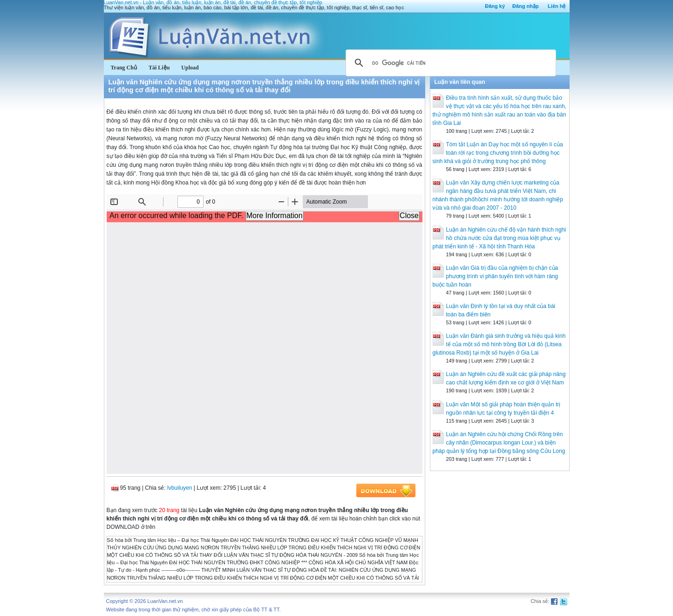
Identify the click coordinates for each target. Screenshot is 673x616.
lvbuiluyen (180, 488)
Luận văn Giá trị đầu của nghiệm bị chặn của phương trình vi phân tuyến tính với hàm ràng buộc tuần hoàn (496, 276)
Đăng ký (495, 6)
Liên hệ (557, 6)
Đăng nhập (526, 6)
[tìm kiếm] (449, 63)
